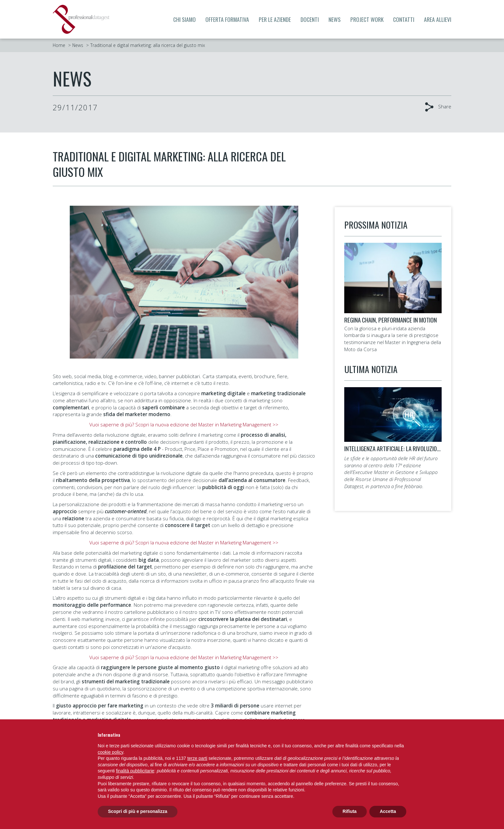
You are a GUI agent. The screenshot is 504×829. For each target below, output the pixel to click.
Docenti (310, 19)
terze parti (197, 758)
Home (59, 45)
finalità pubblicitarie (135, 771)
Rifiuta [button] (350, 811)
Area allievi (438, 19)
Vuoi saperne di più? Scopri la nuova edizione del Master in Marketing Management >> (184, 424)
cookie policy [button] (110, 752)
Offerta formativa (227, 19)
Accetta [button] (388, 811)
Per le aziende (275, 19)
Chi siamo (184, 19)
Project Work (367, 19)
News (335, 19)
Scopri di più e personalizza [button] (138, 811)
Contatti (404, 19)
